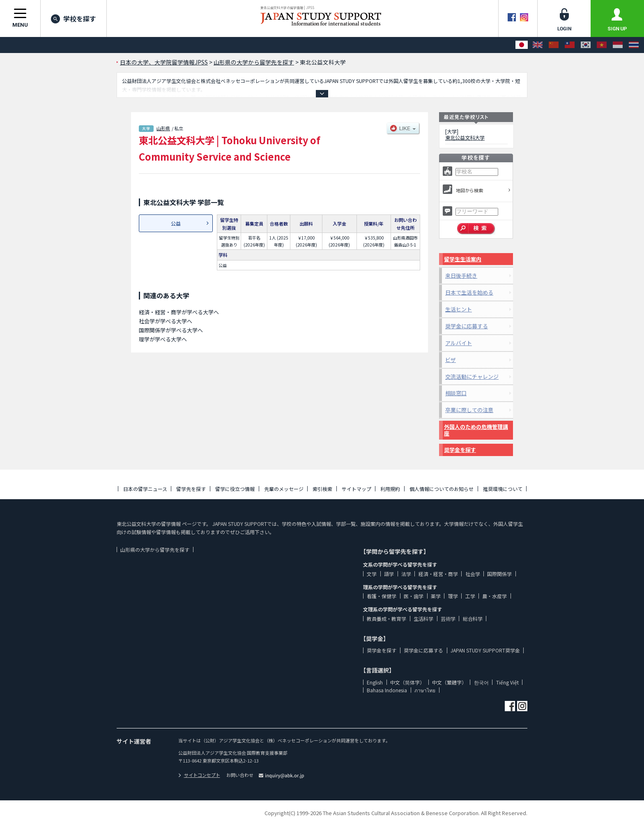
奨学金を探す (460, 450)
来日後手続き (461, 275)
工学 (470, 596)
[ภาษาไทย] (634, 45)
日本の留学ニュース (145, 489)
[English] (538, 45)
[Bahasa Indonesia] (618, 45)
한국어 (481, 682)
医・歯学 (414, 596)
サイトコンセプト (199, 775)
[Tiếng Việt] (602, 45)
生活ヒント (459, 309)
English (375, 682)
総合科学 (473, 619)
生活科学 (423, 619)
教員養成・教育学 (386, 619)
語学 (389, 574)
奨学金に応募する (467, 326)
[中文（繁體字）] (570, 45)
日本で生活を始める (469, 292)
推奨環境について (503, 489)
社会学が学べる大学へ (166, 321)
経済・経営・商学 (438, 574)
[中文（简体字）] (554, 45)
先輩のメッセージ (284, 489)
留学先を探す (191, 489)
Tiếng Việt (507, 682)
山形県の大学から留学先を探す (155, 550)
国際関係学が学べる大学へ (171, 330)
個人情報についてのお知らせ (442, 489)
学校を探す (74, 18)
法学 (406, 574)
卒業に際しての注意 (469, 410)
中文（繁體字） (449, 682)
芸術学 (448, 619)
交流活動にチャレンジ (472, 377)
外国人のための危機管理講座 (476, 430)
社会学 (473, 574)
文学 (372, 574)
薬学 (436, 596)
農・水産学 (494, 596)
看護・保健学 (382, 596)
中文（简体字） (407, 682)
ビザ (451, 360)
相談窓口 (456, 393)
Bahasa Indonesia (387, 690)
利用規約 (390, 489)
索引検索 (322, 489)
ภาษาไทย (425, 690)
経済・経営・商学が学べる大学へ (179, 312)
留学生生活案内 (463, 259)
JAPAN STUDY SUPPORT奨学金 (485, 650)
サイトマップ (356, 489)
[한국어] (586, 45)
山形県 (163, 128)
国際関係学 (499, 574)
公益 (176, 223)
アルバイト (459, 343)
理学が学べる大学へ (163, 339)
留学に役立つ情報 (235, 489)
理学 (453, 596)
